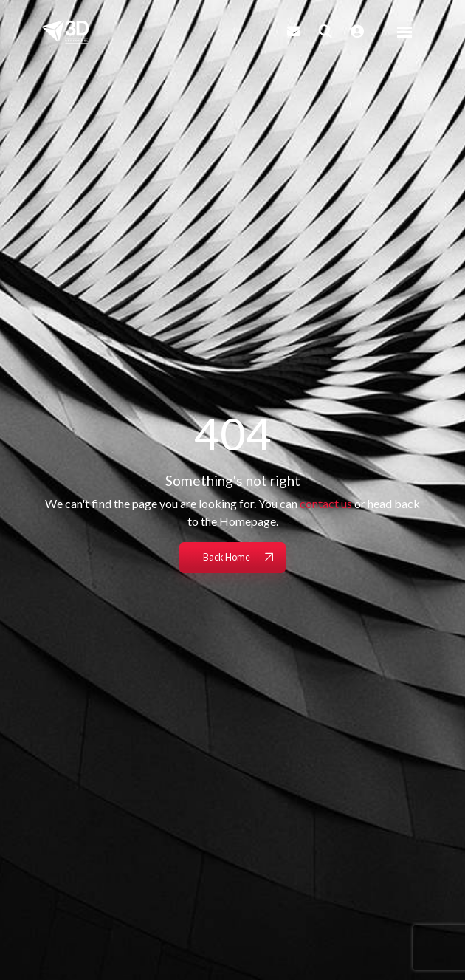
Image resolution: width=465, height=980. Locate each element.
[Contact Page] (294, 31)
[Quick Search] (325, 31)
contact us (326, 503)
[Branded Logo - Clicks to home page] (65, 32)
